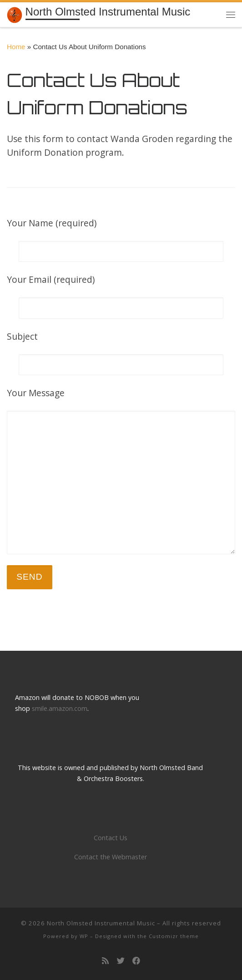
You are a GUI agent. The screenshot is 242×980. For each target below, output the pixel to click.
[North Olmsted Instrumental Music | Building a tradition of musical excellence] (15, 14)
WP (84, 936)
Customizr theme (174, 936)
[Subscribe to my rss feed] (105, 961)
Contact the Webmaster (111, 857)
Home (16, 47)
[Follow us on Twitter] (121, 961)
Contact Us (111, 838)
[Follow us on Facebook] (136, 961)
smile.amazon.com (60, 708)
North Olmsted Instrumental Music (101, 923)
